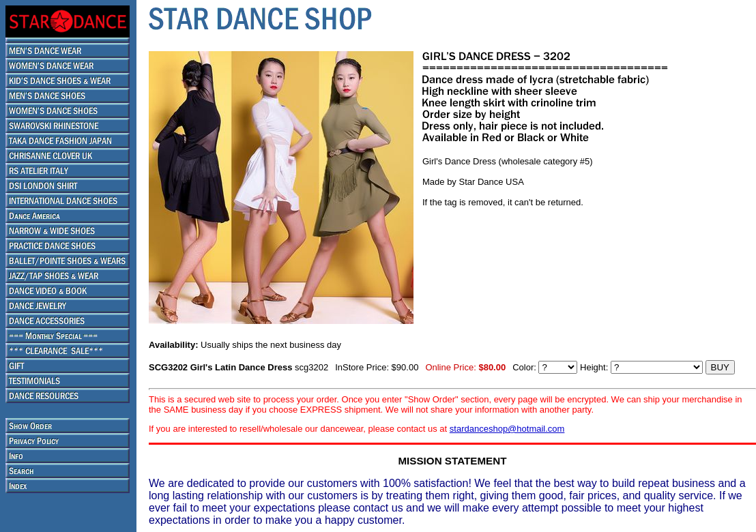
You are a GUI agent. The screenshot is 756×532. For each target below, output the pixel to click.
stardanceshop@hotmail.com (507, 429)
